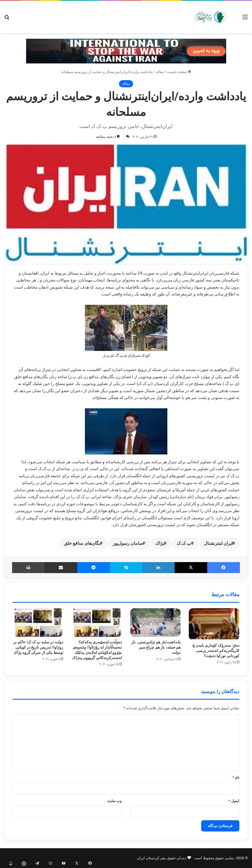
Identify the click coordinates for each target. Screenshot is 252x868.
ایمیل (234, 801)
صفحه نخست (179, 72)
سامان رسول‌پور (128, 543)
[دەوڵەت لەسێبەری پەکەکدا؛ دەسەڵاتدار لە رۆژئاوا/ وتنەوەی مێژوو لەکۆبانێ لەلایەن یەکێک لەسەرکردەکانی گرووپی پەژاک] (97, 623)
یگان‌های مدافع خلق (82, 543)
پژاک (160, 543)
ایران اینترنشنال (218, 543)
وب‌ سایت (114, 801)
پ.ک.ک (184, 543)
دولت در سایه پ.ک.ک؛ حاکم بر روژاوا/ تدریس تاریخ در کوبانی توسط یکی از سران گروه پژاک (38, 647)
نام (236, 778)
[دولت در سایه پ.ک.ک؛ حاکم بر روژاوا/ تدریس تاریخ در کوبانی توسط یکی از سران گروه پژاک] (38, 623)
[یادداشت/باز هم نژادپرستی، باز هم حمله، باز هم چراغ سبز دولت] (156, 623)
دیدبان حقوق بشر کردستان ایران (162, 858)
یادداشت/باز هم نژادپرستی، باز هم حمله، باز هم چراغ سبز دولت (156, 647)
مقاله (160, 72)
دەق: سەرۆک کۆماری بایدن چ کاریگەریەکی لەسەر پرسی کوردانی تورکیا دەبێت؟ (216, 651)
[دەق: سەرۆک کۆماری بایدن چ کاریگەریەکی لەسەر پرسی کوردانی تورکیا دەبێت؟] (214, 624)
